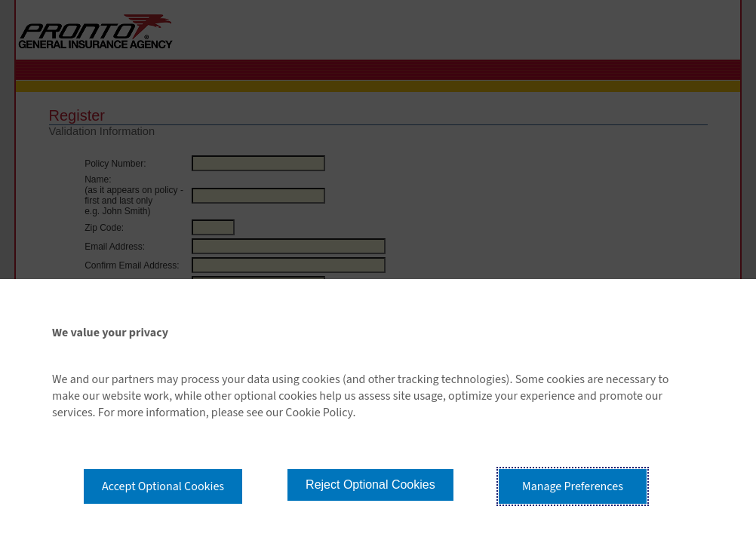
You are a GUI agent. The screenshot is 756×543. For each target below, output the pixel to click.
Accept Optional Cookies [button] (163, 486)
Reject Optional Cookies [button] (370, 485)
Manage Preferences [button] (573, 486)
